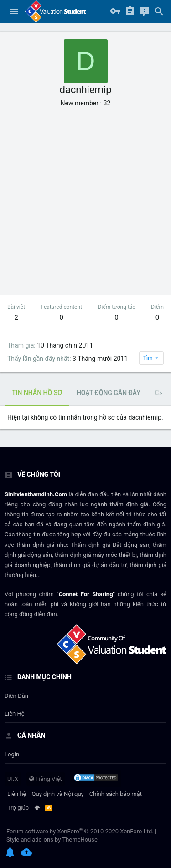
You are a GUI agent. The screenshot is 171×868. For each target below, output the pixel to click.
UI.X (13, 779)
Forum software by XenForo (80, 831)
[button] (14, 11)
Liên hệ (15, 714)
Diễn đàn (16, 696)
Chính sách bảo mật (116, 794)
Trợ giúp (18, 808)
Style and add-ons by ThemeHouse (52, 839)
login (12, 754)
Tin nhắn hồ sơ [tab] (37, 393)
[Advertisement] (85, 198)
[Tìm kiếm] (159, 11)
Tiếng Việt (46, 779)
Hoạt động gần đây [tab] (109, 393)
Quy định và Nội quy (58, 794)
